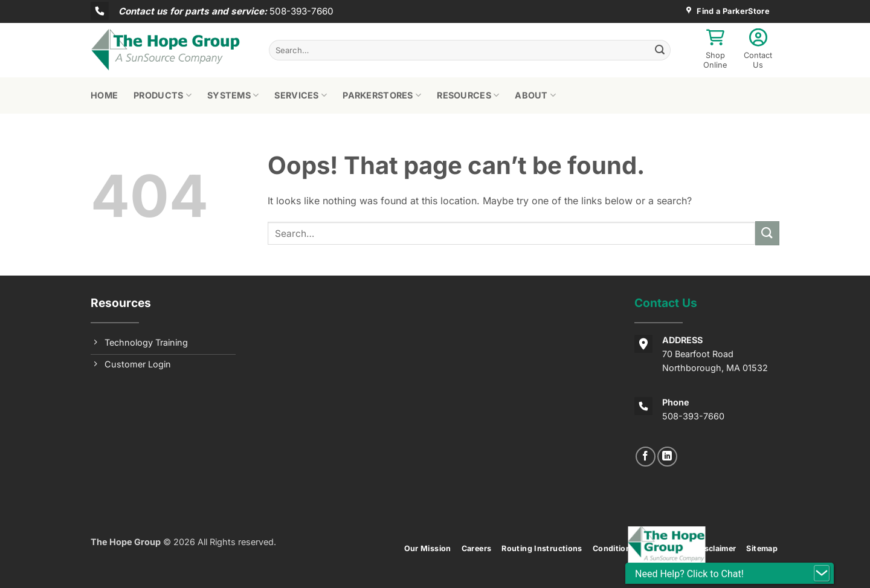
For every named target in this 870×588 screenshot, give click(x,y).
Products (163, 95)
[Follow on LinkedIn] (667, 457)
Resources (468, 95)
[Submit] (660, 50)
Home (104, 95)
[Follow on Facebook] (646, 457)
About (535, 95)
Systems (233, 95)
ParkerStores (382, 95)
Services (301, 95)
